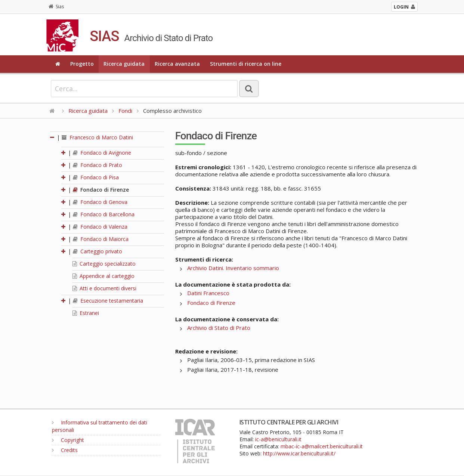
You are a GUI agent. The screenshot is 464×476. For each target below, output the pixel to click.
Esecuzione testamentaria (108, 301)
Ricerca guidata (124, 64)
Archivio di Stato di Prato (219, 328)
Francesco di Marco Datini (97, 137)
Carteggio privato (98, 251)
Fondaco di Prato (98, 165)
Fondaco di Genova (100, 202)
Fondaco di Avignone (102, 153)
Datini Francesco (208, 293)
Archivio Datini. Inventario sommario (233, 268)
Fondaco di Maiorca (101, 239)
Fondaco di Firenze (101, 190)
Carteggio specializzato (104, 264)
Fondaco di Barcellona (104, 214)
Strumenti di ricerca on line (246, 64)
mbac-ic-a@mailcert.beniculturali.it (322, 446)
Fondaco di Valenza (100, 227)
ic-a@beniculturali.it (278, 439)
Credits (65, 450)
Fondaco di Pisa (96, 177)
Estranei (86, 313)
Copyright (68, 440)
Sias (56, 7)
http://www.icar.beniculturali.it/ (299, 453)
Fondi (125, 111)
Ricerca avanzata (177, 64)
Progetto (82, 64)
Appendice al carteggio (103, 276)
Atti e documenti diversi (104, 288)
